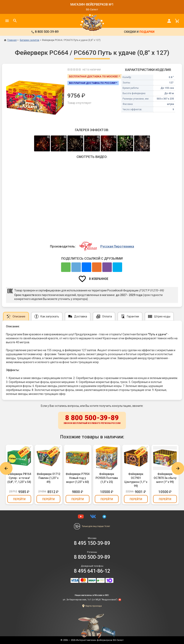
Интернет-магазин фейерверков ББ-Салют (100, 640)
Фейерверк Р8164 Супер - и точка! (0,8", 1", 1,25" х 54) (19, 478)
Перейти (19, 499)
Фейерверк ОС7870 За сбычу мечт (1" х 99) (165, 478)
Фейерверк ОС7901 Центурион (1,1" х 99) (136, 480)
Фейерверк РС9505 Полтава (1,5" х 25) (107, 478)
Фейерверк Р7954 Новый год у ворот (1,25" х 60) (78, 478)
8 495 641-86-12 (92, 571)
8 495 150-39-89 (92, 543)
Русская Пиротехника (117, 246)
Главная (10, 40)
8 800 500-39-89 (92, 420)
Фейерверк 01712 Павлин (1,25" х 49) (48, 478)
